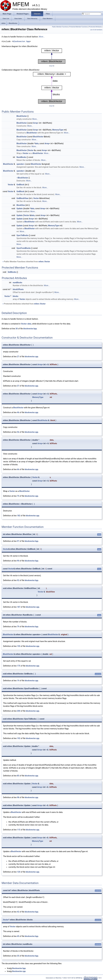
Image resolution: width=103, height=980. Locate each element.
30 (17, 329)
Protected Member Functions (79, 27)
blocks (15, 296)
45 (18, 936)
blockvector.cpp (32, 357)
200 (19, 711)
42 (18, 912)
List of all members (96, 30)
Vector (31, 150)
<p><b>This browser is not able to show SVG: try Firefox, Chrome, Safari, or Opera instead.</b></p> (52, 56)
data (37, 143)
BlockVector (13, 23)
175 (19, 666)
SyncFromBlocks (24, 248)
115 (19, 830)
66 (18, 469)
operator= (21, 164)
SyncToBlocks (22, 235)
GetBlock (20, 185)
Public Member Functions (60, 27)
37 (18, 386)
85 (18, 776)
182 (19, 516)
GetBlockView (22, 198)
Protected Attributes (95, 27)
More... (42, 37)
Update (20, 208)
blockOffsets (18, 289)
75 (18, 496)
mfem (3, 23)
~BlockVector (22, 178)
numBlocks (17, 283)
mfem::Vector (44, 262)
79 (18, 627)
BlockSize (21, 205)
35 (18, 956)
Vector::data (26, 324)
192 (19, 738)
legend (52, 66)
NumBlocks (21, 157)
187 (19, 607)
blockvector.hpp (21, 41)
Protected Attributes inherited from (24, 304)
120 (19, 872)
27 (18, 357)
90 (18, 561)
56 (18, 432)
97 (18, 541)
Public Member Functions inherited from (26, 262)
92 (18, 580)
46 (18, 412)
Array (35, 123)
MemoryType (58, 130)
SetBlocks (12, 272)
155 (19, 646)
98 (18, 797)
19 (18, 681)
